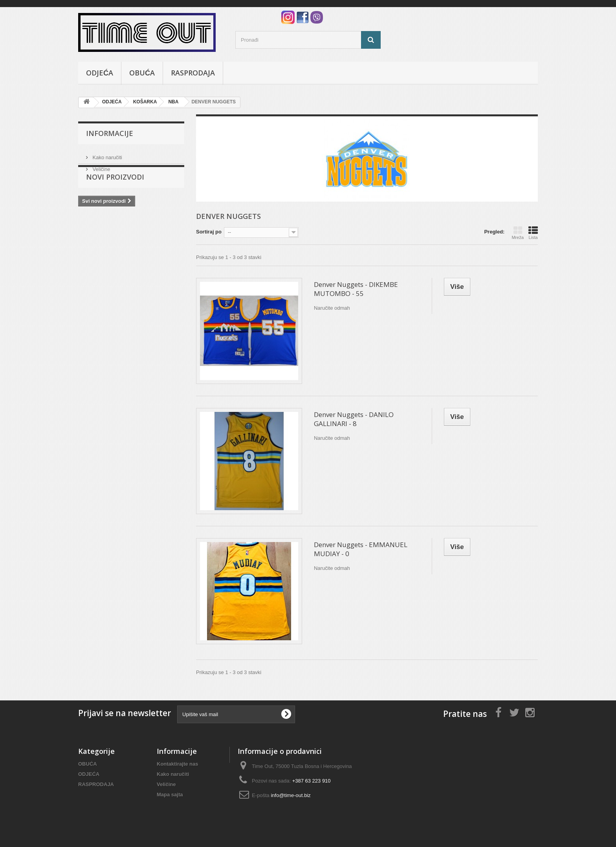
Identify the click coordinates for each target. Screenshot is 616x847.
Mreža (518, 233)
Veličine (101, 166)
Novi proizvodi (115, 196)
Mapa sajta (170, 795)
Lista (533, 233)
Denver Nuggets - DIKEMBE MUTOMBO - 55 (356, 289)
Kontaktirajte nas (177, 764)
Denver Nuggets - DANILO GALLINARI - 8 (354, 419)
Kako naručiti (107, 154)
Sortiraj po (209, 232)
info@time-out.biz (291, 795)
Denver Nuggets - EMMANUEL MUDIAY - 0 (361, 549)
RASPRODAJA (193, 73)
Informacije (110, 133)
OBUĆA (142, 73)
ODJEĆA (100, 73)
